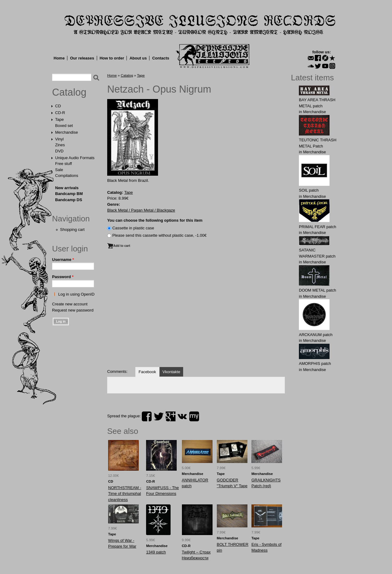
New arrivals (67, 188)
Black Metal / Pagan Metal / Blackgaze (141, 210)
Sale (59, 170)
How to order (112, 58)
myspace (194, 416)
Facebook (147, 372)
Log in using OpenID (76, 294)
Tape (59, 119)
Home (59, 58)
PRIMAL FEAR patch (318, 227)
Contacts (161, 58)
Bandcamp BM (69, 194)
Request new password (73, 310)
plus (171, 416)
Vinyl (59, 139)
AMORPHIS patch (315, 364)
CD (58, 106)
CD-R (60, 113)
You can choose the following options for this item (155, 220)
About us (138, 58)
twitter (159, 416)
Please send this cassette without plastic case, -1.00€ (160, 235)
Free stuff (64, 164)
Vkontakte (171, 372)
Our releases (82, 58)
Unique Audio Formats (75, 158)
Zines (60, 145)
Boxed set (64, 126)
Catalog (69, 92)
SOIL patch (309, 190)
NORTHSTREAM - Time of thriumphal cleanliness (125, 494)
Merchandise (66, 132)
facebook (147, 416)
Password (63, 277)
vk (182, 416)
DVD (59, 151)
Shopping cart (72, 230)
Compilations (67, 176)
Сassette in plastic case (133, 228)
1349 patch (156, 552)
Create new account (70, 304)
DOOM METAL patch (317, 290)
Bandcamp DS (69, 200)
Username (63, 260)
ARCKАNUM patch (316, 335)
